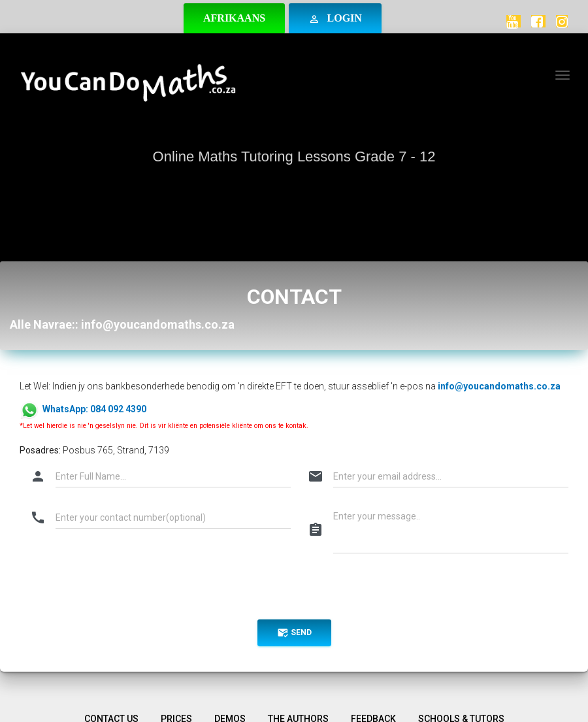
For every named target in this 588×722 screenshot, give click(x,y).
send (294, 633)
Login (335, 19)
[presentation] (119, 591)
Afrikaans (234, 18)
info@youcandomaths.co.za (499, 386)
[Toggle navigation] (563, 75)
